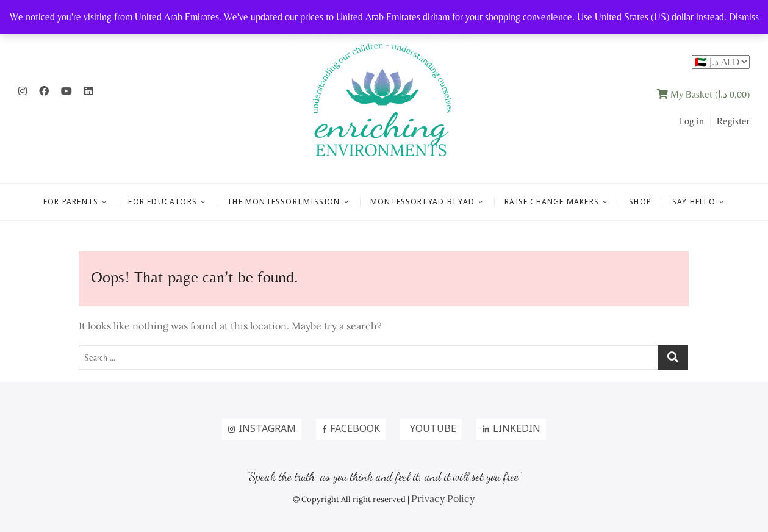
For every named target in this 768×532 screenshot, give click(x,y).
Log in (692, 121)
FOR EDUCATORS (163, 202)
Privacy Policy (443, 498)
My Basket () (703, 94)
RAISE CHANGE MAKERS (552, 202)
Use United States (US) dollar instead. (652, 17)
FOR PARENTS (71, 202)
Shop (640, 202)
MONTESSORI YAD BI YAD (422, 202)
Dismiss (744, 17)
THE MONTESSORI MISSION (283, 202)
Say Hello (694, 202)
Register (733, 121)
